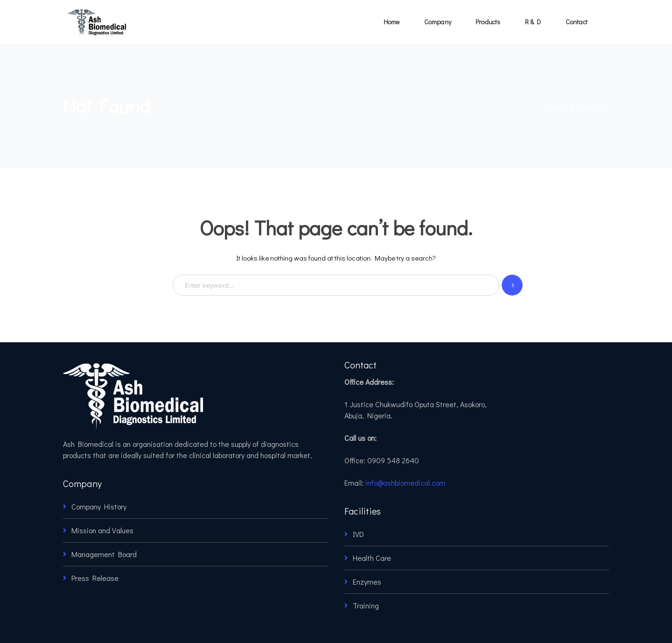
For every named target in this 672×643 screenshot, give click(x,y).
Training (366, 605)
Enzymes (367, 582)
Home (557, 107)
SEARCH (512, 285)
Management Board (104, 554)
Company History (99, 506)
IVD (358, 534)
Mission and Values (102, 530)
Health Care (372, 558)
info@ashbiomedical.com (405, 483)
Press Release (95, 578)
